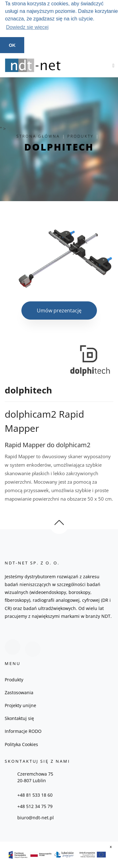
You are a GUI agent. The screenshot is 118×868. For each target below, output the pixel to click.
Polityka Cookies (21, 744)
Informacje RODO (23, 731)
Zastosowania (19, 692)
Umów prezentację (59, 310)
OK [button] (12, 45)
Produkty (80, 136)
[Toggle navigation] (112, 65)
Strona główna (38, 136)
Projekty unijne (20, 705)
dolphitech (59, 147)
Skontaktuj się (19, 718)
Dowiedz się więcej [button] (27, 27)
